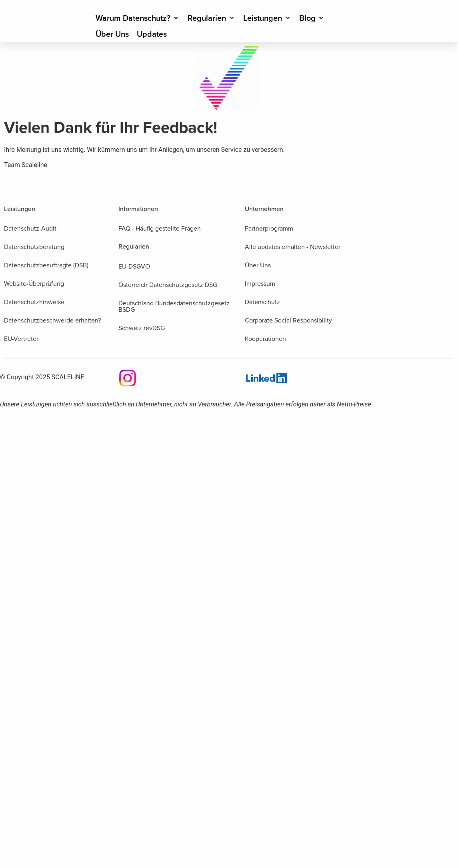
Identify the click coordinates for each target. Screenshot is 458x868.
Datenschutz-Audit (30, 228)
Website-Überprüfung (34, 284)
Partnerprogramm (269, 228)
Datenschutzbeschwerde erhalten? (52, 320)
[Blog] (312, 18)
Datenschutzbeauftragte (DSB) (46, 265)
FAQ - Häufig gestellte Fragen (160, 228)
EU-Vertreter (21, 339)
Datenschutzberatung (34, 247)
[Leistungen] (267, 18)
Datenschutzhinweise (34, 302)
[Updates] (152, 34)
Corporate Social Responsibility (288, 320)
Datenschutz (262, 302)
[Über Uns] (112, 34)
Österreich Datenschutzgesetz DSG (168, 285)
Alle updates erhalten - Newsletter (293, 247)
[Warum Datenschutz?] (138, 18)
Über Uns (258, 265)
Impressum (260, 284)
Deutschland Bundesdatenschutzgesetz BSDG (174, 306)
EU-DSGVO (134, 266)
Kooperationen (265, 339)
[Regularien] (211, 18)
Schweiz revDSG (142, 328)
